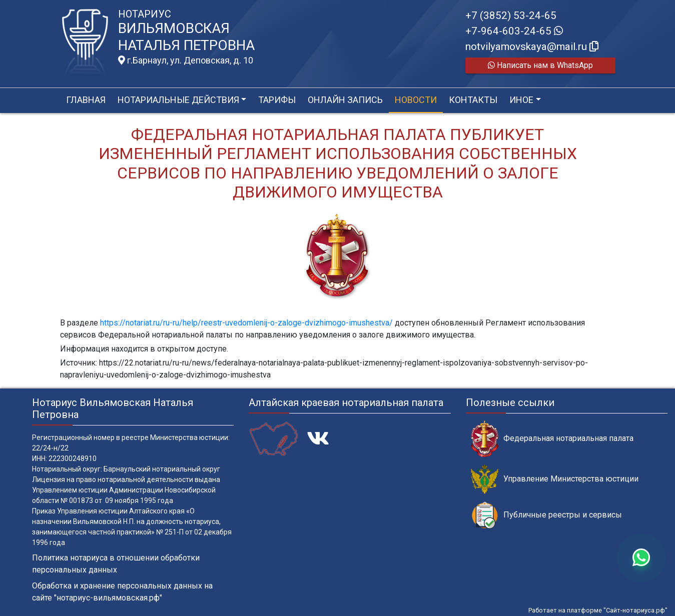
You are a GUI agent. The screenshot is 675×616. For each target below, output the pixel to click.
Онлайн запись (345, 100)
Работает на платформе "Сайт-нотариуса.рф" (598, 610)
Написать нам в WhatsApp (540, 65)
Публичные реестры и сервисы (546, 515)
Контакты (473, 100)
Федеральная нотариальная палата (552, 439)
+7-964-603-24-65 (514, 31)
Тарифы (277, 100)
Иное (521, 100)
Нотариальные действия (178, 100)
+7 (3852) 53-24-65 (511, 15)
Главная (86, 100)
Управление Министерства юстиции (555, 479)
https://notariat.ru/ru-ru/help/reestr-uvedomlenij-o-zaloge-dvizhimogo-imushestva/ (246, 323)
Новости (416, 100)
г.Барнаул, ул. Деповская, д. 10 (186, 60)
